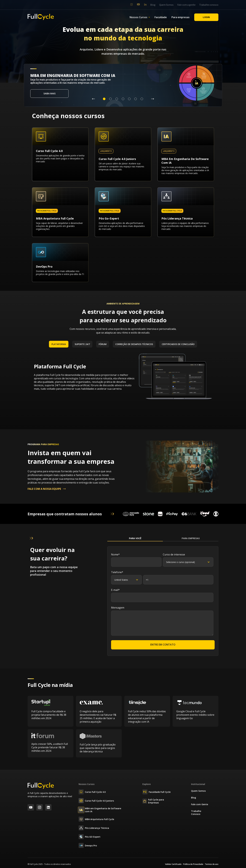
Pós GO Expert (90, 837)
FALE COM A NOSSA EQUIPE (47, 489)
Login (206, 17)
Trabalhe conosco (209, 5)
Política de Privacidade (193, 864)
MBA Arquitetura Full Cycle (96, 819)
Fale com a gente (186, 5)
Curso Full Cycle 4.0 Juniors (96, 801)
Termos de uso (212, 864)
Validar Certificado (173, 864)
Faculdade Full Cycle (156, 792)
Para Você (135, 538)
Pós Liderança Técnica (94, 828)
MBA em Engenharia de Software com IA (100, 810)
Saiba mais (49, 93)
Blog (153, 5)
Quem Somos (166, 5)
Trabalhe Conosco (196, 813)
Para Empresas (191, 538)
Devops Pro (88, 845)
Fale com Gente (200, 804)
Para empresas (180, 17)
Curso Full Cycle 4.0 (92, 792)
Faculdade (161, 17)
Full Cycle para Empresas (153, 801)
